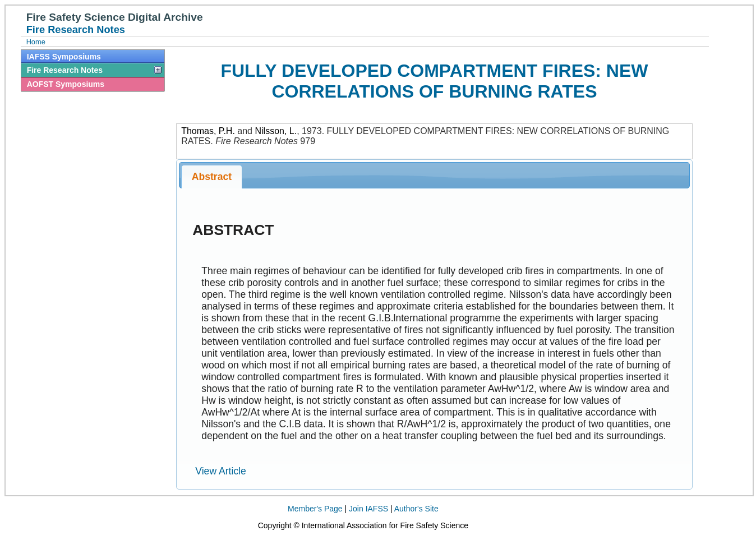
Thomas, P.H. (208, 131)
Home (36, 42)
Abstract (212, 177)
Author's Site (416, 509)
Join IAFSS (368, 509)
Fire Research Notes (65, 70)
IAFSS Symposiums (64, 57)
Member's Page (315, 509)
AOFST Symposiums (66, 84)
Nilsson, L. (276, 131)
